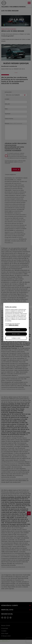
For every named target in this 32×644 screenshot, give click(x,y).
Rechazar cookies (16, 334)
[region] (16, 322)
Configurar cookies (16, 338)
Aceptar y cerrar (16, 330)
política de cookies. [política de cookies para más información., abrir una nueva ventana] (14, 325)
